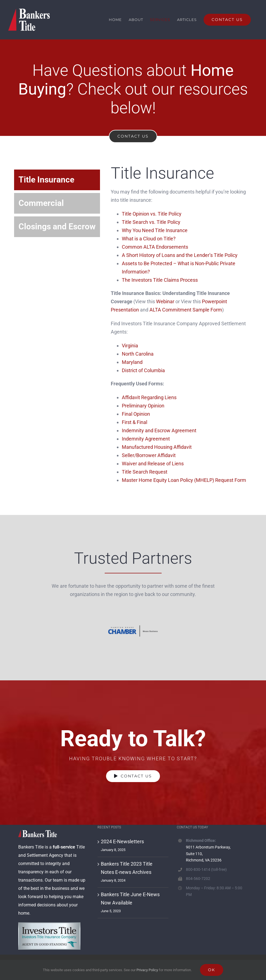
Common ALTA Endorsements (155, 247)
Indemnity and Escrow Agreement (159, 430)
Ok (212, 970)
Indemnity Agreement (146, 439)
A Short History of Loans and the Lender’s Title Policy (180, 255)
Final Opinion (136, 414)
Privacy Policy (147, 970)
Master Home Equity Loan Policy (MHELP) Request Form (185, 480)
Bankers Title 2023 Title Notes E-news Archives (127, 868)
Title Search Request (145, 472)
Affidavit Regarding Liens (149, 397)
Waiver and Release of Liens (153, 464)
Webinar (165, 301)
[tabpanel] (181, 329)
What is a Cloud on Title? (149, 239)
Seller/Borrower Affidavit (149, 455)
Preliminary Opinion (143, 406)
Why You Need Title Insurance (155, 230)
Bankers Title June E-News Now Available (130, 899)
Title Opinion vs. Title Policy (152, 214)
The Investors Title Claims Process (160, 280)
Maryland (132, 362)
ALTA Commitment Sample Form (186, 310)
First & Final (135, 422)
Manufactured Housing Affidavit (157, 447)
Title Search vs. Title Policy (151, 222)
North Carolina (138, 354)
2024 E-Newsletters (122, 841)
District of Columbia (143, 370)
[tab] (57, 180)
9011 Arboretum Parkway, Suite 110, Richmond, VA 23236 (208, 854)
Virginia (130, 346)
